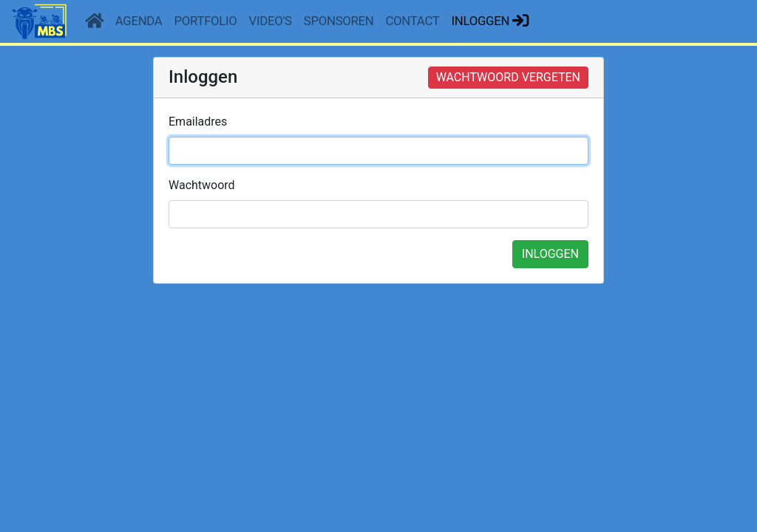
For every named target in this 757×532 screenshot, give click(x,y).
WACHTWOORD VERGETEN (508, 77)
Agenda (139, 21)
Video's (271, 21)
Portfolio (206, 21)
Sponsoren (339, 21)
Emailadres (198, 122)
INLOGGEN (550, 254)
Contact (413, 21)
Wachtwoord (202, 185)
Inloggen (492, 21)
